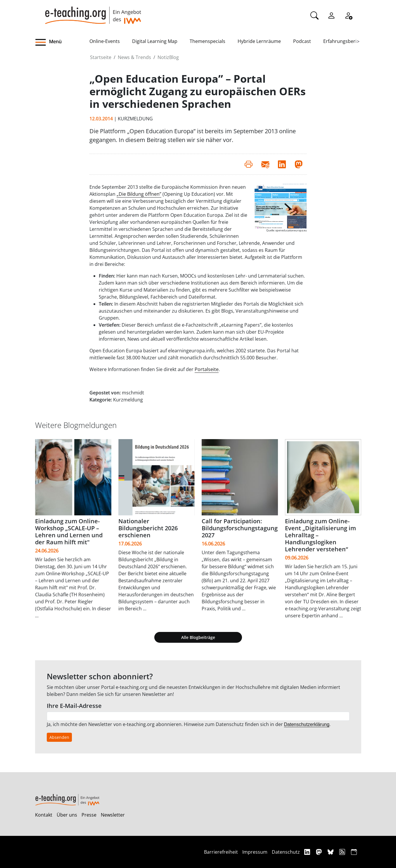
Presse (89, 815)
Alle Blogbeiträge (198, 637)
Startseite (101, 57)
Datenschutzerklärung (307, 724)
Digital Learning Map (155, 41)
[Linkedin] (308, 852)
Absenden (59, 737)
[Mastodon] (320, 852)
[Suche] (314, 15)
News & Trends (134, 57)
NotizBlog (168, 57)
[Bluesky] (331, 852)
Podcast (302, 41)
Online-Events (105, 41)
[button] (62, 42)
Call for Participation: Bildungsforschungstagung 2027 (240, 528)
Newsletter (113, 815)
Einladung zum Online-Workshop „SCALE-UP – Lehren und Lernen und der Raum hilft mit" (69, 532)
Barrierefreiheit (221, 852)
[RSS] (343, 852)
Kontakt (44, 815)
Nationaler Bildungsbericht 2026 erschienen (148, 528)
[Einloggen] (331, 15)
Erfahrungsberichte (345, 41)
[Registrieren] (348, 15)
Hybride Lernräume (259, 41)
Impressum (255, 852)
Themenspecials (207, 41)
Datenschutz (286, 852)
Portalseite (207, 369)
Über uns (67, 815)
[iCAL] (354, 852)
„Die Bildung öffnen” (139, 194)
